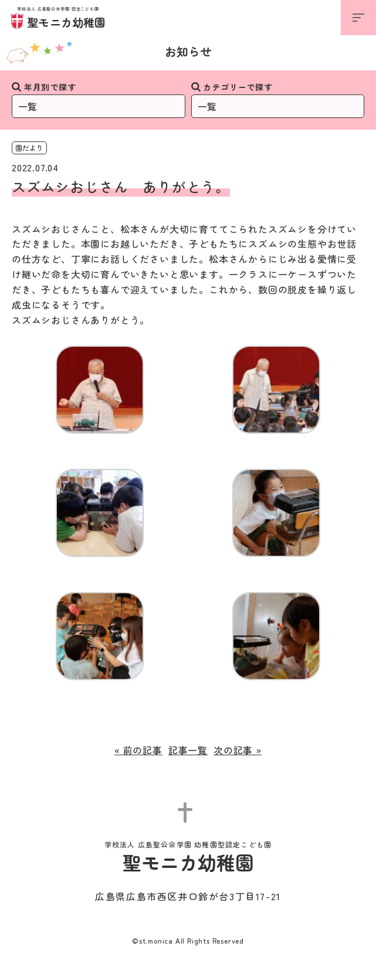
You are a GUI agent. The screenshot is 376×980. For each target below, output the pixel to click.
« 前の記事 (138, 750)
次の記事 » (238, 750)
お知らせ (188, 51)
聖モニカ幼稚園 (58, 18)
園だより (29, 148)
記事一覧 (188, 750)
